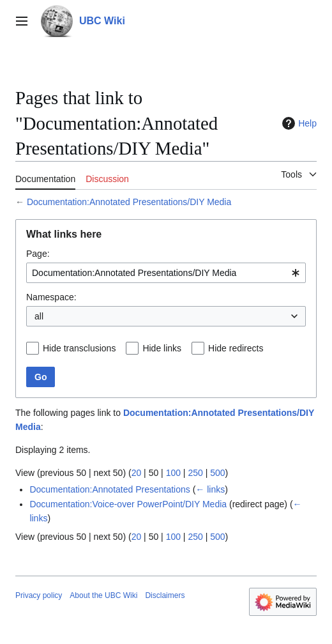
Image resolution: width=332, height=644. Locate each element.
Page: (38, 254)
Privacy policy (39, 595)
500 (217, 473)
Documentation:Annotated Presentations (109, 489)
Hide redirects (236, 348)
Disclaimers (165, 595)
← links (210, 489)
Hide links (162, 348)
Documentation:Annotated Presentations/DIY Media (129, 202)
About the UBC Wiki (103, 595)
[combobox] (166, 273)
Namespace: (51, 297)
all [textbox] (39, 316)
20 (137, 473)
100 (173, 473)
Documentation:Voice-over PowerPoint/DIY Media (128, 504)
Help (298, 123)
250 (195, 473)
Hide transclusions (79, 348)
